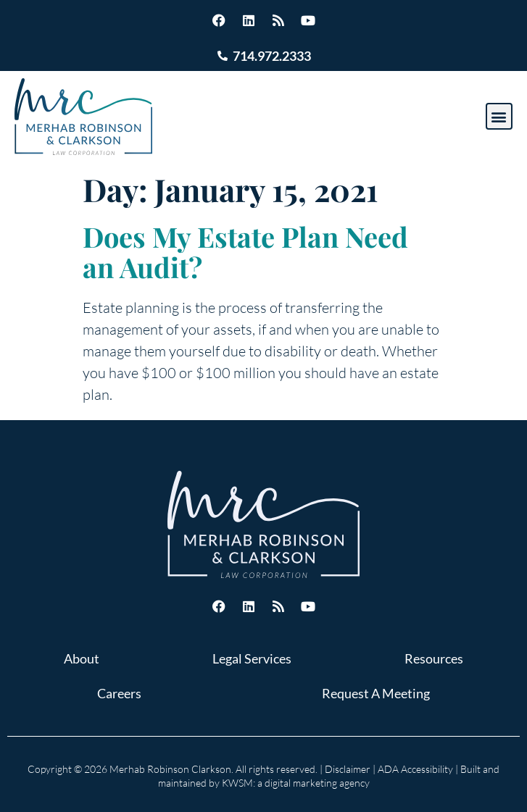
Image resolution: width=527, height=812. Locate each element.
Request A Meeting (376, 693)
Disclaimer (348, 769)
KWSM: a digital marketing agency (296, 783)
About (82, 658)
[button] (499, 116)
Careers (119, 693)
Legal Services (252, 658)
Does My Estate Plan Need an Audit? (245, 252)
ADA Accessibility (415, 769)
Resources (434, 658)
